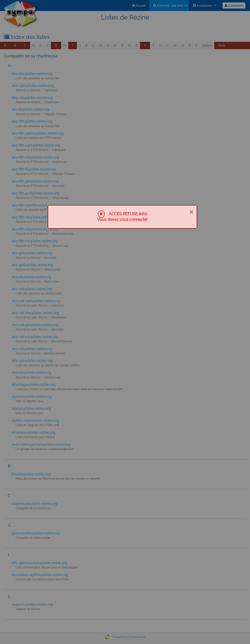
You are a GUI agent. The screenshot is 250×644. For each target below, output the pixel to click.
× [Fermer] (191, 212)
